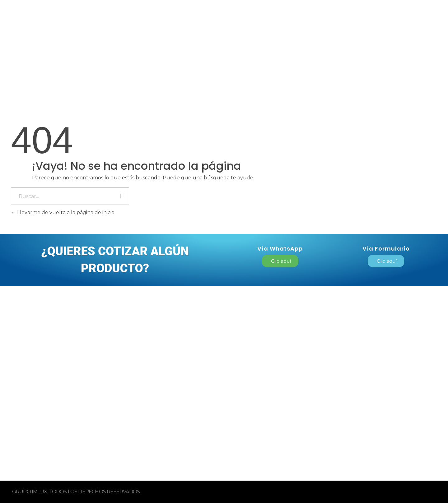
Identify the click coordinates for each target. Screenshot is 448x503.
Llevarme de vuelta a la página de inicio (63, 212)
